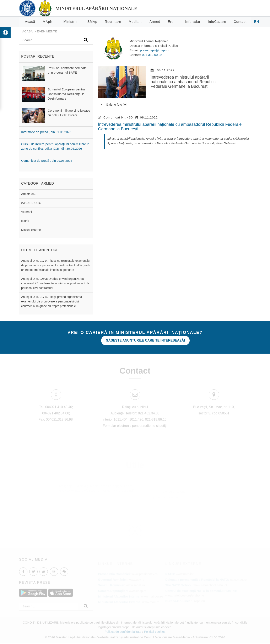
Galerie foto (116, 104)
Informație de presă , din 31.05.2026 (46, 132)
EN (256, 22)
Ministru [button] (72, 22)
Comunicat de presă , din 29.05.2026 (47, 161)
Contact (240, 22)
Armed (155, 22)
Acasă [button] (30, 22)
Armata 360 (29, 194)
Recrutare (113, 22)
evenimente (47, 31)
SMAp (92, 22)
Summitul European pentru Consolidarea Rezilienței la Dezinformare (66, 94)
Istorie (25, 221)
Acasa (27, 31)
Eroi (173, 22)
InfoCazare (217, 22)
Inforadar (193, 22)
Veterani (26, 212)
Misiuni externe (31, 230)
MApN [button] (49, 22)
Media (135, 22)
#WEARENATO (31, 203)
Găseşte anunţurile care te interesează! (145, 340)
